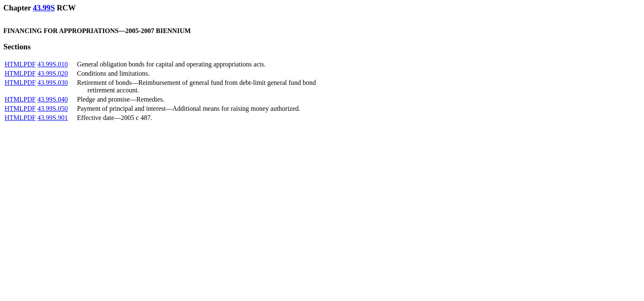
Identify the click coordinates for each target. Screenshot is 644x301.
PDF (29, 64)
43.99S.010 (53, 64)
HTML (14, 64)
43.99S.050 (53, 108)
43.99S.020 (53, 73)
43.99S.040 (53, 99)
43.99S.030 (53, 83)
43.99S (44, 8)
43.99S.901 (53, 118)
